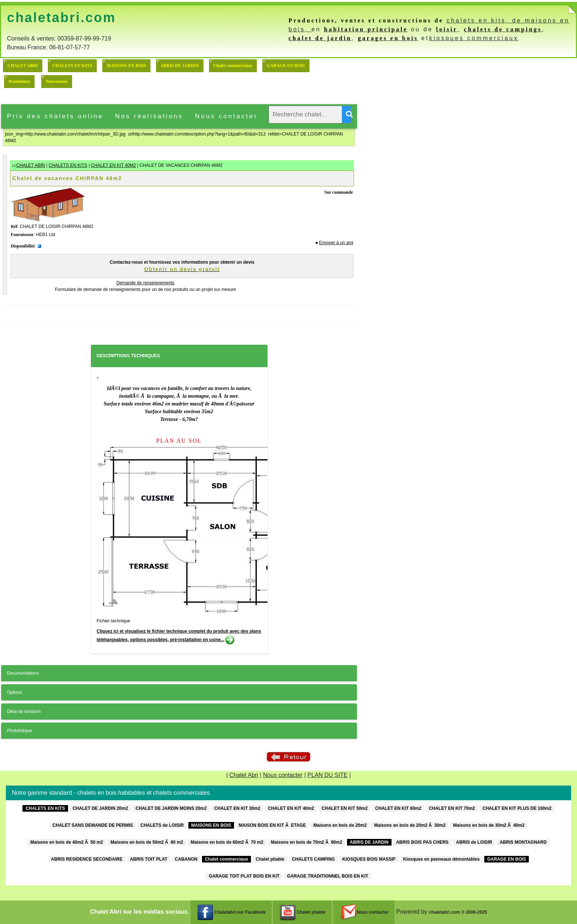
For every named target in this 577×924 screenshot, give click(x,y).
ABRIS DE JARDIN (180, 66)
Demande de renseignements (146, 283)
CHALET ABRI (23, 66)
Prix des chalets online (55, 116)
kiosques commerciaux (474, 38)
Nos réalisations (149, 116)
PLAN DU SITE (327, 775)
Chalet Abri (244, 775)
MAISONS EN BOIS (126, 66)
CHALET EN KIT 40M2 (113, 165)
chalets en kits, (479, 20)
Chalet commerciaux (233, 66)
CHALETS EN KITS (72, 66)
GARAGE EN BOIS (286, 66)
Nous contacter (226, 116)
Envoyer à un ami (336, 243)
